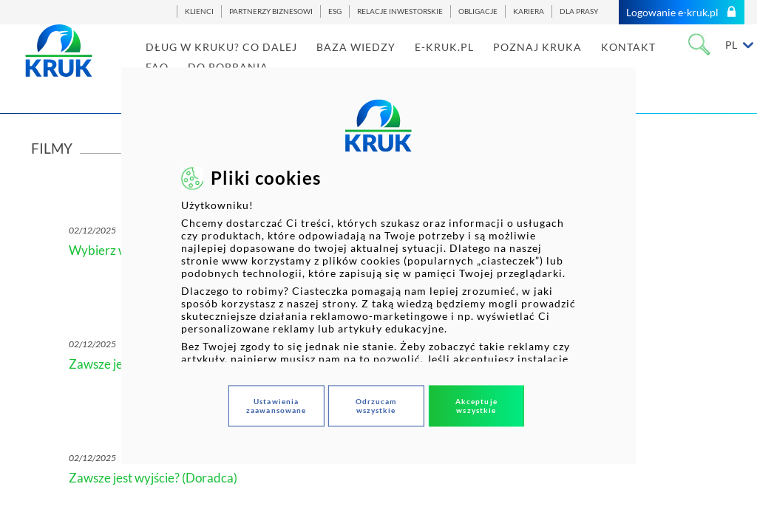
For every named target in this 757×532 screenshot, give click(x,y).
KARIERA (529, 11)
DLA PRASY (579, 11)
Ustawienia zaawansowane (276, 406)
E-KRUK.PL (465, 62)
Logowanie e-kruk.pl (682, 12)
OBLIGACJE (478, 11)
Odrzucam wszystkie (376, 406)
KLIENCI (199, 11)
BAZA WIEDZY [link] (377, 62)
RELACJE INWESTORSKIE (400, 11)
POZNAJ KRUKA (558, 62)
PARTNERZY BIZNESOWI (271, 11)
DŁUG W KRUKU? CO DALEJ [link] (242, 62)
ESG (335, 11)
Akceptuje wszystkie (476, 406)
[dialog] (378, 266)
